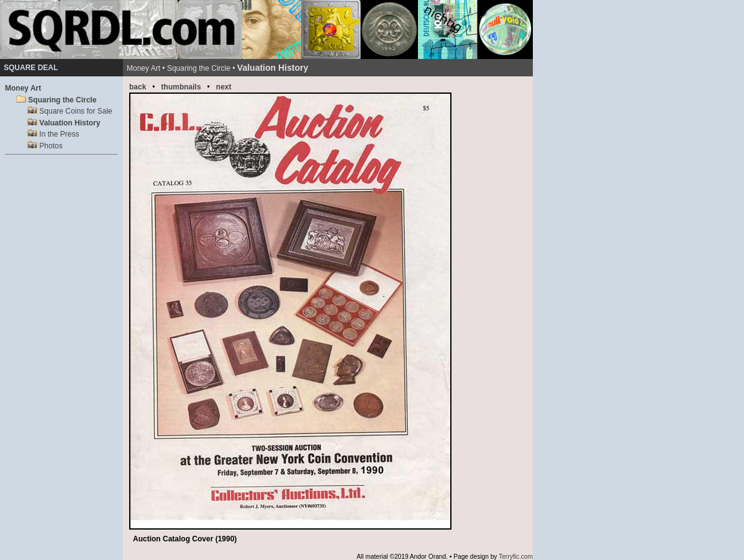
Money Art (23, 88)
